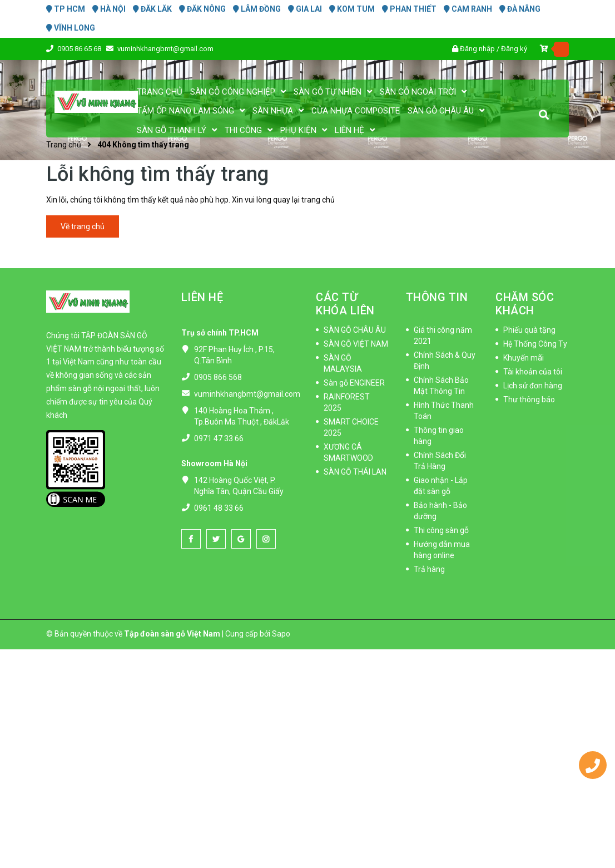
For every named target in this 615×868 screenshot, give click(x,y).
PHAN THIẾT (409, 9)
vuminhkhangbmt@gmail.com (247, 394)
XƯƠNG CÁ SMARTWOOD (348, 452)
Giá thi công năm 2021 (443, 336)
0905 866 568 (218, 377)
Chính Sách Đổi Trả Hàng (440, 461)
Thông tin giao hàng (439, 436)
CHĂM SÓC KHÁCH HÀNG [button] (525, 310)
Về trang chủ (83, 226)
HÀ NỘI (109, 9)
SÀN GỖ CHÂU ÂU (355, 330)
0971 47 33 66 (219, 438)
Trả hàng (429, 569)
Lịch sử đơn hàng (533, 386)
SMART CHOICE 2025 (351, 427)
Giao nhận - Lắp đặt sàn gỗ (441, 486)
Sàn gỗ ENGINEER (354, 383)
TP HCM (66, 9)
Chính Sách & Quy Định (445, 361)
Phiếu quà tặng (529, 330)
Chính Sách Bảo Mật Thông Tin (441, 386)
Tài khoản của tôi (533, 372)
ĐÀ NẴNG (520, 9)
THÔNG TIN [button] (437, 297)
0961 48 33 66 (219, 508)
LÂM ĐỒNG (257, 9)
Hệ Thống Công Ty (535, 344)
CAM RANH (468, 9)
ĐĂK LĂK (152, 9)
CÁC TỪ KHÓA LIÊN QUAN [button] (345, 310)
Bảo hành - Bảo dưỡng (440, 511)
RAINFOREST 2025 (347, 402)
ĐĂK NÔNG (202, 9)
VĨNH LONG (71, 28)
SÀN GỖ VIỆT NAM (356, 344)
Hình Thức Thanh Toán (444, 411)
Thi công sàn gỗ (441, 530)
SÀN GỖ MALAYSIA (343, 363)
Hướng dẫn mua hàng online (442, 550)
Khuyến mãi (524, 358)
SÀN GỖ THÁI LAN (355, 472)
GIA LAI (305, 9)
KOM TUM (352, 9)
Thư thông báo (529, 400)
